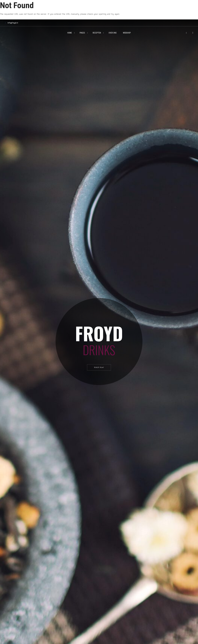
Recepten (97, 33)
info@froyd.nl (11, 23)
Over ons (113, 33)
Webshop (127, 33)
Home (70, 33)
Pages (82, 33)
